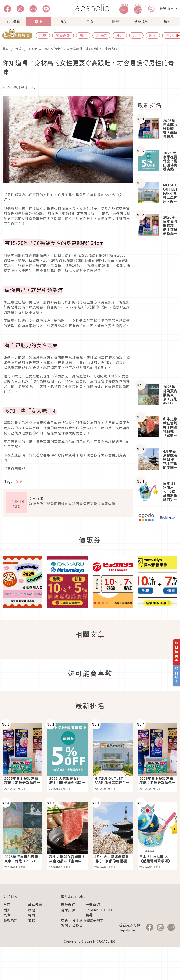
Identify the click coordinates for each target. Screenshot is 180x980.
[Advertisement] (158, 310)
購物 (167, 22)
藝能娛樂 (141, 22)
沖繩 (120, 35)
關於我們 (68, 905)
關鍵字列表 (95, 920)
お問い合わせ (72, 925)
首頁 (6, 49)
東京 (43, 35)
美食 (90, 22)
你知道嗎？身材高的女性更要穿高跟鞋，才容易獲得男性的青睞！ (75, 49)
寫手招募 (68, 910)
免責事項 (93, 905)
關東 (83, 35)
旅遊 (64, 22)
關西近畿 (63, 35)
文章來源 (36, 499)
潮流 (39, 22)
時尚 (116, 22)
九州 (136, 35)
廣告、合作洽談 (74, 920)
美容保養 (13, 22)
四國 (153, 35)
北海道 (101, 35)
